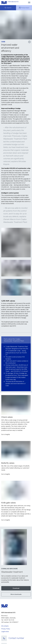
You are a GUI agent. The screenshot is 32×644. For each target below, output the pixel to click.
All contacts (5, 613)
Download (16, 575)
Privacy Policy (6, 616)
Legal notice (5, 619)
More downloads (16, 581)
